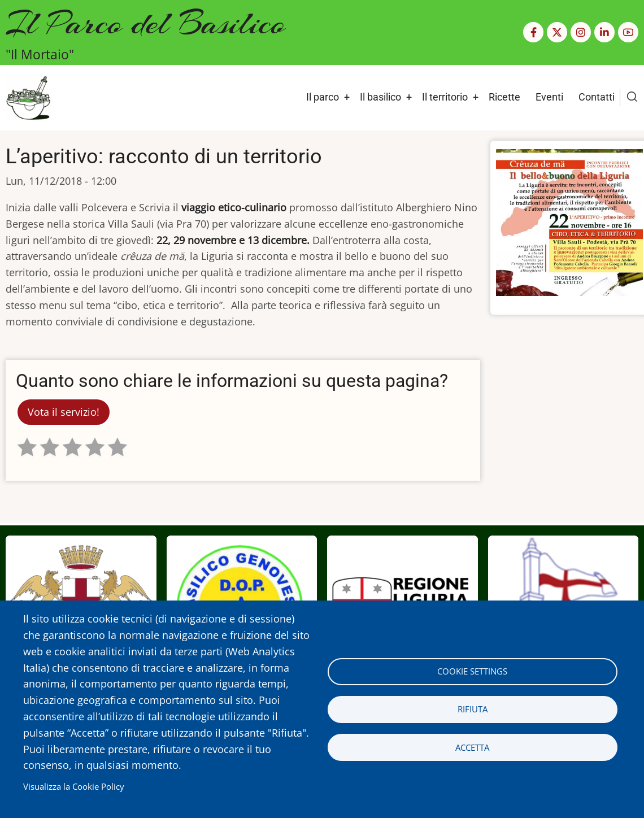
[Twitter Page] (557, 32)
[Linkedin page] (604, 32)
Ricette (504, 97)
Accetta (472, 747)
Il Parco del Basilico (145, 23)
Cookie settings (472, 671)
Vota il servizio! (64, 412)
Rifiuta (473, 709)
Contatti (597, 97)
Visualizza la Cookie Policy (74, 786)
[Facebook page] (533, 32)
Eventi (549, 97)
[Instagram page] (581, 32)
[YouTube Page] (628, 32)
